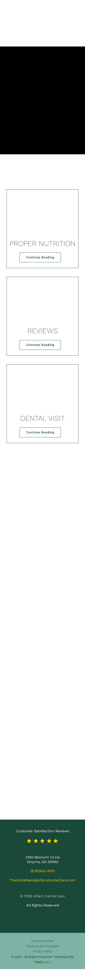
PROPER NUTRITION (43, 243)
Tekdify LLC (43, 962)
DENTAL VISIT (42, 418)
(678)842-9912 (43, 871)
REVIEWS (43, 331)
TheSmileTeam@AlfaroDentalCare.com (42, 880)
